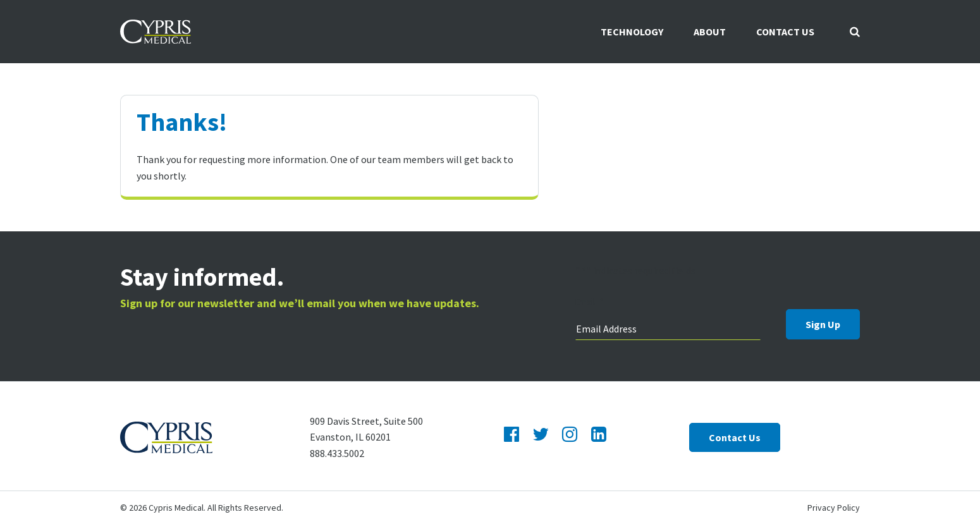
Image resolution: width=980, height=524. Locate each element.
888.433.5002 (337, 453)
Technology (632, 32)
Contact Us (785, 32)
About (710, 32)
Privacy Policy (834, 508)
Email (590, 302)
